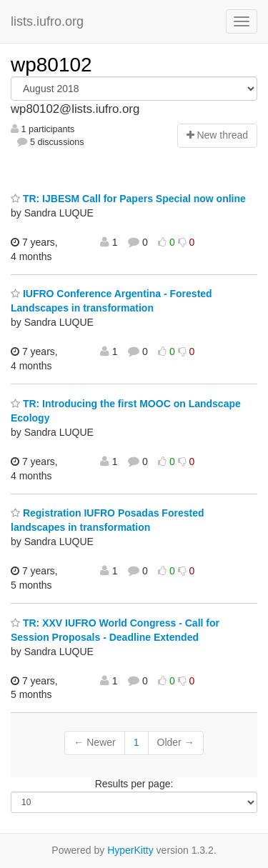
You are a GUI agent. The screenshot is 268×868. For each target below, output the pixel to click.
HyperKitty (130, 850)
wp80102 (51, 65)
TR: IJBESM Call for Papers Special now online (128, 199)
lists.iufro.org (47, 21)
